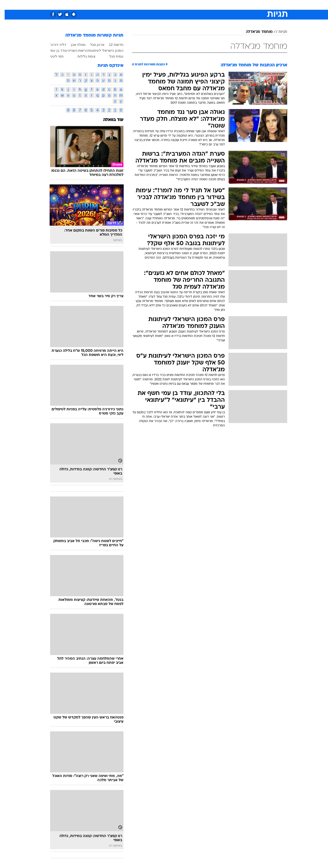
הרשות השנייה (73, 50)
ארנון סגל (93, 45)
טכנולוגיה (126, 5)
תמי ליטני (52, 56)
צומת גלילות (82, 56)
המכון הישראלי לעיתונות (101, 50)
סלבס (203, 5)
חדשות (251, 5)
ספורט (234, 5)
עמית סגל (112, 56)
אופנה (108, 5)
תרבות (218, 5)
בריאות (161, 5)
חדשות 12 (112, 45)
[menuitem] (248, 5)
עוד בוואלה (109, 120)
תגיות (278, 32)
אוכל (176, 5)
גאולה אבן (74, 45)
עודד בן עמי (54, 50)
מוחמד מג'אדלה (255, 32)
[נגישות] (7, 5)
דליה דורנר (54, 45)
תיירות (144, 5)
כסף (189, 5)
